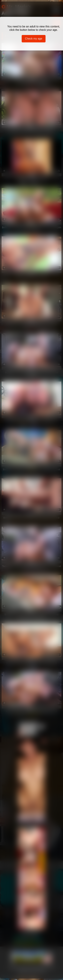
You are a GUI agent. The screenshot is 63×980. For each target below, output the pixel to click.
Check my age (34, 39)
